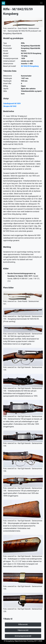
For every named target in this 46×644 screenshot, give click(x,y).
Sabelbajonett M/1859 (12, 104)
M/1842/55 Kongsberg (30, 66)
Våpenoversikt (23, 630)
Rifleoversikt (23, 624)
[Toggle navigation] (41, 3)
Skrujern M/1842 (10, 106)
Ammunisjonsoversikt (23, 636)
